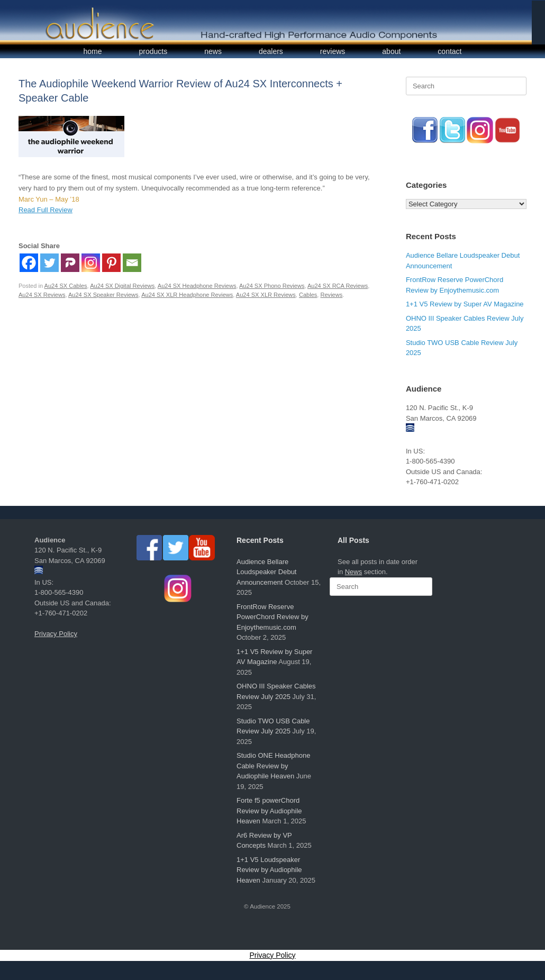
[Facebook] (29, 263)
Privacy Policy (56, 634)
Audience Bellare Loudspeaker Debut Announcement (266, 572)
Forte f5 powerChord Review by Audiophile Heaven (269, 811)
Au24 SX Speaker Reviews (103, 295)
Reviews (332, 295)
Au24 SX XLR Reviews (266, 295)
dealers (271, 51)
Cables (308, 295)
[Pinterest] (111, 263)
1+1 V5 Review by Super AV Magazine (465, 304)
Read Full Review (46, 210)
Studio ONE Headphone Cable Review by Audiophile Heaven (273, 766)
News (354, 572)
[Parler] (70, 263)
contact (449, 51)
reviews (333, 51)
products (153, 51)
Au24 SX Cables (66, 286)
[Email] (132, 263)
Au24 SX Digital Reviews (122, 286)
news (213, 51)
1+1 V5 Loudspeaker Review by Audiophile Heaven (269, 870)
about (391, 51)
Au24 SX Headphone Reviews (197, 286)
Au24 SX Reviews (42, 295)
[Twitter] (49, 263)
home (93, 51)
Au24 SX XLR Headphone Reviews (187, 295)
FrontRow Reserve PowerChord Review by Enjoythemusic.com (272, 617)
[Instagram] (91, 263)
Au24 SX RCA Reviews (338, 286)
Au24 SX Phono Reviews (272, 286)
